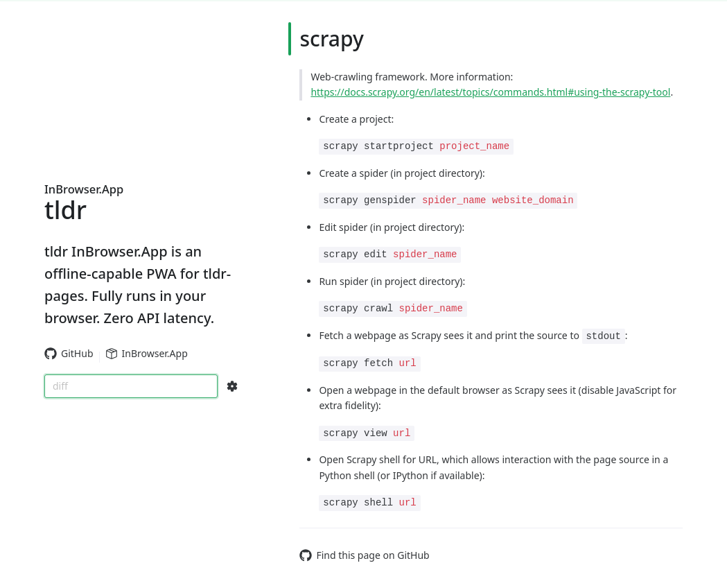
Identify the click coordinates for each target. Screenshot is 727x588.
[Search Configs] (232, 386)
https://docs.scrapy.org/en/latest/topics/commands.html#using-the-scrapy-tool (490, 92)
